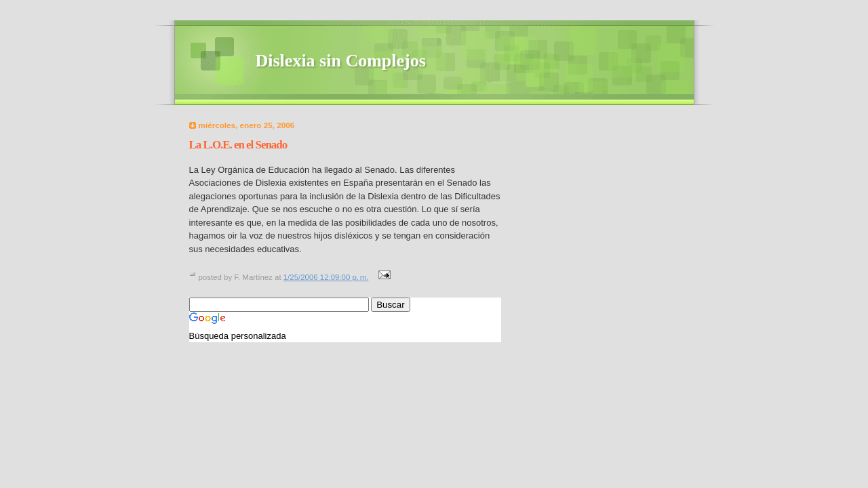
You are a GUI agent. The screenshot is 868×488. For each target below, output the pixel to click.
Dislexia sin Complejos (341, 61)
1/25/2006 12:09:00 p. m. (326, 277)
